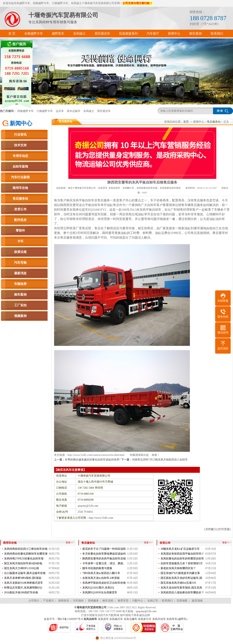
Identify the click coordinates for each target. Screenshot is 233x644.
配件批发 (20, 220)
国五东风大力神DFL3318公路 (22, 568)
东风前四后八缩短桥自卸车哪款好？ (182, 592)
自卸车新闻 (20, 167)
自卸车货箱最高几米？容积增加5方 (182, 563)
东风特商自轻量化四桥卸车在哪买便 (26, 554)
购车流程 (108, 601)
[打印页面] (224, 529)
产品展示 (49, 601)
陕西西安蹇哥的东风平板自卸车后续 (104, 559)
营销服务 (93, 601)
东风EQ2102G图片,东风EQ (98, 588)
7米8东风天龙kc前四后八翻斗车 (101, 573)
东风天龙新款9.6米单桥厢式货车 (23, 583)
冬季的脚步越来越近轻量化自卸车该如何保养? (93, 460)
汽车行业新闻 (20, 177)
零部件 (20, 231)
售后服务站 (20, 199)
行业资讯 (20, 135)
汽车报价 (78, 601)
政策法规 (20, 252)
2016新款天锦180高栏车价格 (21, 592)
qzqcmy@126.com (88, 506)
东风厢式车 (116, 619)
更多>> (70, 543)
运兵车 (60, 111)
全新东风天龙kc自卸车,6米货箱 (101, 578)
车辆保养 (20, 284)
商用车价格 (20, 188)
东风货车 (103, 619)
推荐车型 (123, 601)
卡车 (20, 241)
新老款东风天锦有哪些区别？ (178, 568)
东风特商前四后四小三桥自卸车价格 (26, 549)
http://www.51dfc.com (101, 518)
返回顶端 (197, 601)
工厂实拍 (20, 305)
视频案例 (20, 316)
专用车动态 (20, 156)
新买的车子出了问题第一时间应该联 (104, 549)
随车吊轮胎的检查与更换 (97, 568)
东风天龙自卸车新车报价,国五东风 (181, 588)
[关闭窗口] (211, 529)
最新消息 (20, 273)
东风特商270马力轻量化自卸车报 (24, 559)
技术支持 (20, 145)
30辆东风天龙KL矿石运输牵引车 (180, 549)
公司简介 (34, 601)
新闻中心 (21, 123)
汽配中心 (138, 601)
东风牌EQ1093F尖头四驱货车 (100, 592)
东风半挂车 (159, 619)
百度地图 (182, 601)
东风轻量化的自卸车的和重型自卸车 (182, 559)
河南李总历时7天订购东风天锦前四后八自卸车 (160, 460)
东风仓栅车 (130, 619)
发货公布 (20, 209)
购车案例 (20, 295)
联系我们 (167, 601)
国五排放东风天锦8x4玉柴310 (178, 583)
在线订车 (153, 601)
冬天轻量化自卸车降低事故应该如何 (104, 554)
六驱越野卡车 (45, 111)
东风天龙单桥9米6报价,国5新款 (23, 578)
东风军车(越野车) (177, 619)
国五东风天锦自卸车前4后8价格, (23, 563)
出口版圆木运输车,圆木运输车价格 (25, 573)
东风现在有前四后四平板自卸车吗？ (182, 554)
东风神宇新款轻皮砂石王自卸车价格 (104, 583)
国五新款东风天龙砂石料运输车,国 (181, 578)
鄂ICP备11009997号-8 (70, 619)
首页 (186, 122)
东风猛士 (89, 111)
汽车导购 (20, 263)
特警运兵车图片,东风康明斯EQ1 (23, 588)
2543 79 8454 (85, 512)
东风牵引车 (145, 619)
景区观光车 (104, 111)
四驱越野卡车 (25, 111)
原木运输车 (74, 111)
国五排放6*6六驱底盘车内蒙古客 (180, 573)
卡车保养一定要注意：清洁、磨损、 (104, 563)
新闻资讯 (64, 601)
